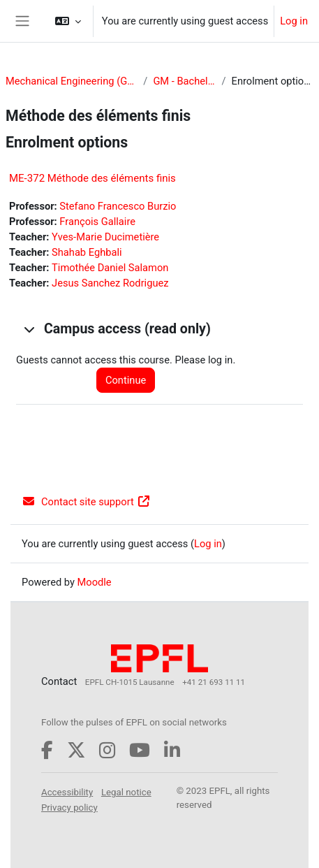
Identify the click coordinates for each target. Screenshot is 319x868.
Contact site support (86, 502)
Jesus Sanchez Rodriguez (110, 283)
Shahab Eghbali (87, 252)
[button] (68, 21)
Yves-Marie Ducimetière (105, 237)
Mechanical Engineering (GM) (72, 81)
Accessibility (67, 792)
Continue (126, 380)
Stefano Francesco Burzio (118, 206)
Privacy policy (69, 808)
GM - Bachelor (184, 81)
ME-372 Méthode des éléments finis (92, 178)
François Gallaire (97, 222)
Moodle (95, 582)
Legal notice (126, 792)
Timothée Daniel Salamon (110, 268)
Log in (294, 21)
